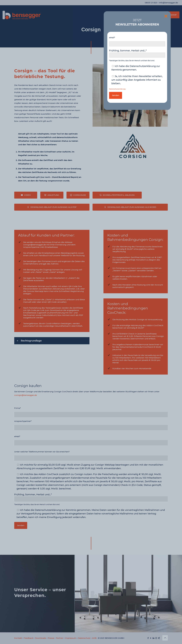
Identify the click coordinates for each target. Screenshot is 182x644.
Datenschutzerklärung (117, 89)
